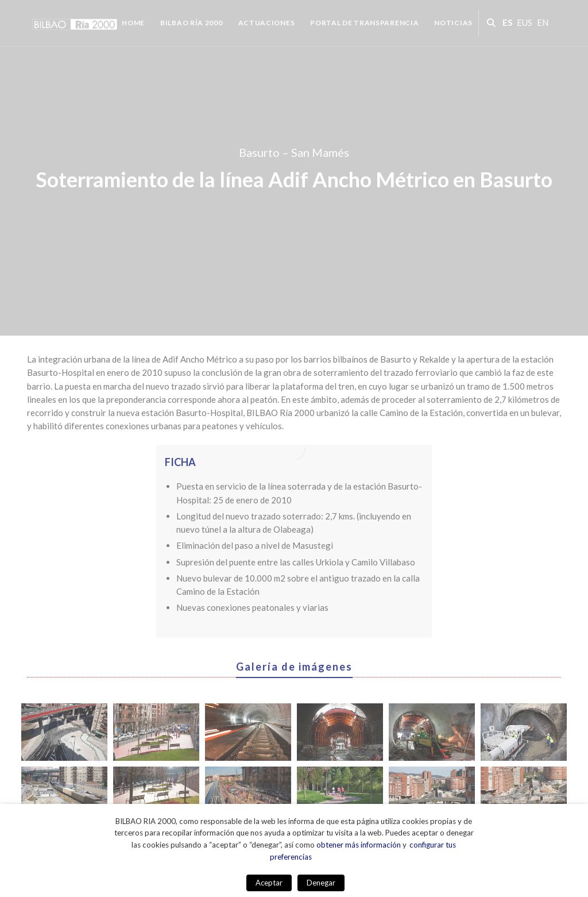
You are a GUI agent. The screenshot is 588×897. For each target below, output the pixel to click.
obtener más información (359, 845)
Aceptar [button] (269, 883)
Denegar (321, 883)
